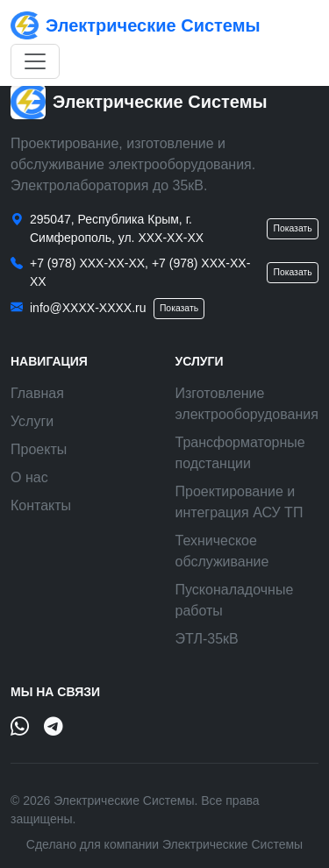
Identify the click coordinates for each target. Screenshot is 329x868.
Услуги (32, 421)
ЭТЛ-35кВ (207, 639)
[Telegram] (54, 728)
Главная (37, 393)
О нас (29, 477)
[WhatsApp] (20, 728)
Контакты (41, 505)
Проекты (39, 449)
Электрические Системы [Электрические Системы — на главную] (136, 25)
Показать (292, 228)
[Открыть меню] (35, 61)
